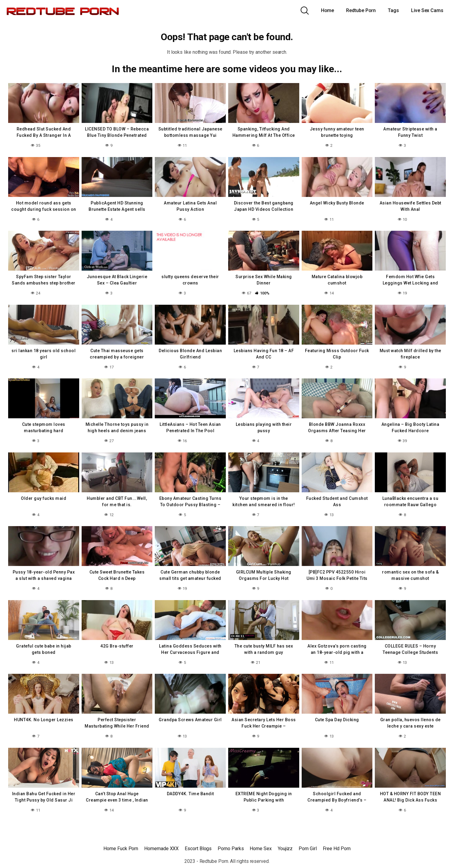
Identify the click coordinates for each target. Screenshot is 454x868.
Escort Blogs (198, 849)
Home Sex (261, 849)
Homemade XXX (161, 849)
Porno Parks (231, 849)
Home (328, 10)
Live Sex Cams (427, 10)
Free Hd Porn (337, 849)
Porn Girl (308, 849)
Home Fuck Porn (121, 849)
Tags (393, 10)
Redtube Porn (361, 10)
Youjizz (285, 849)
